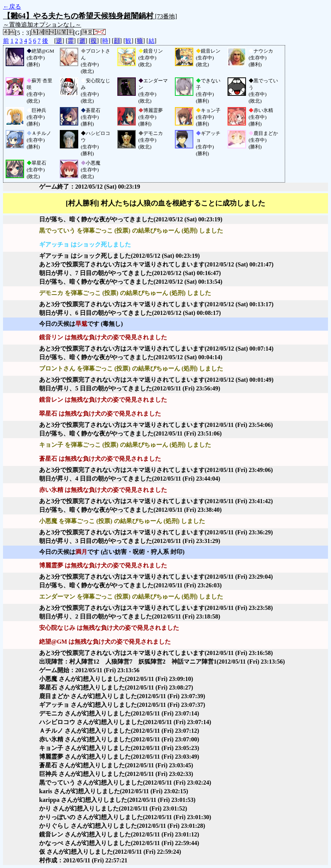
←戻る (12, 7)
